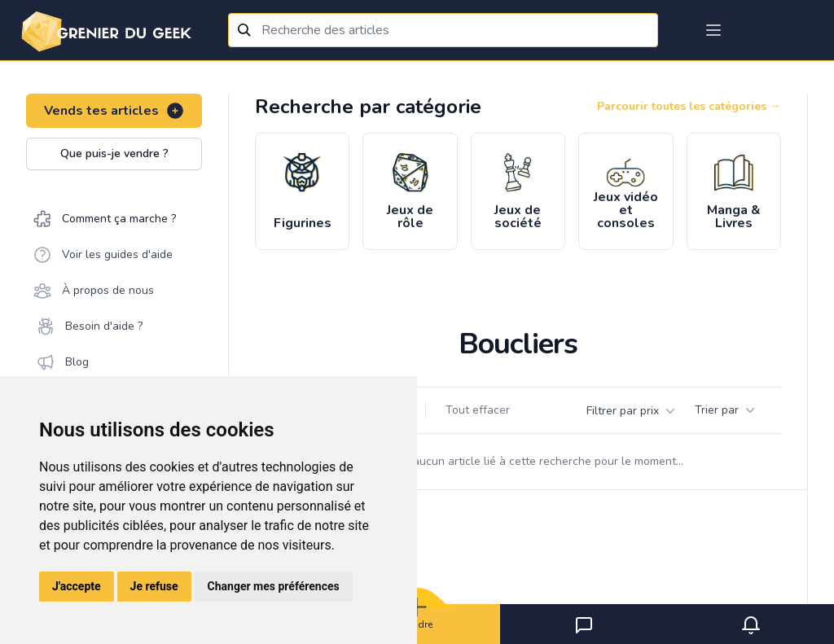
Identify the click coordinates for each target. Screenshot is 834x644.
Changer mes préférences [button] (274, 586)
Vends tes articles (114, 111)
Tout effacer (478, 410)
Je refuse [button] (154, 586)
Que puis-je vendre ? (114, 153)
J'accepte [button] (77, 586)
